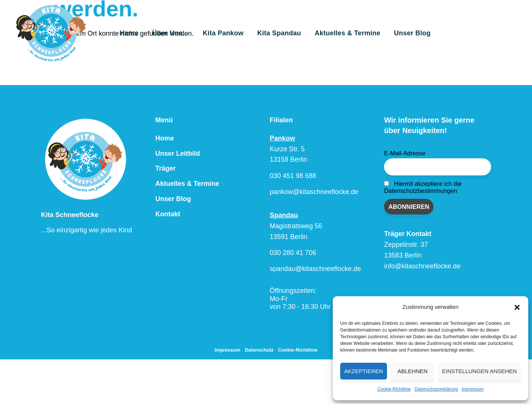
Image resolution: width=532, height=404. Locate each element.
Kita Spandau (284, 33)
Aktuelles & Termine (350, 33)
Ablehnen (412, 371)
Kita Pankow (231, 33)
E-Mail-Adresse (405, 153)
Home (141, 33)
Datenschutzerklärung (436, 389)
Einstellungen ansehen (479, 371)
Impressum (473, 389)
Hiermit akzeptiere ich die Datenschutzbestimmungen (423, 187)
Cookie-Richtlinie (394, 389)
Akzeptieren (364, 371)
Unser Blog (412, 33)
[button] (517, 307)
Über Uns (180, 34)
